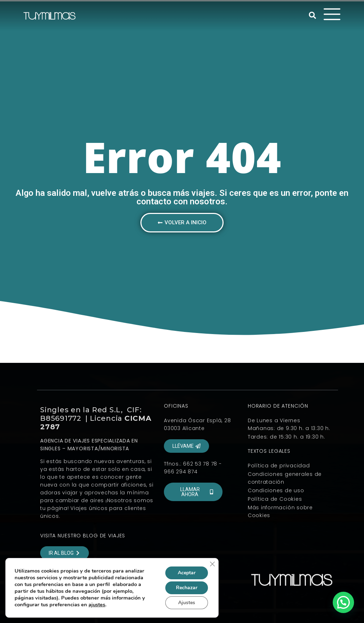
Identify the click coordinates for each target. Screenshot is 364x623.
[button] (312, 15)
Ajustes (187, 603)
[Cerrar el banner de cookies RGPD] (212, 564)
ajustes (97, 605)
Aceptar (187, 573)
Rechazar (187, 588)
